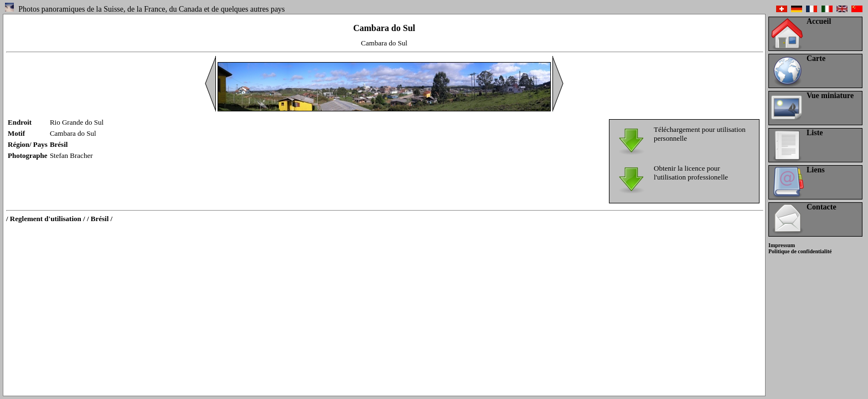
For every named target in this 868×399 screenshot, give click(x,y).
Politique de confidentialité (800, 251)
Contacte (821, 207)
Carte (816, 58)
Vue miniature (830, 96)
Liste (815, 133)
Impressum (782, 245)
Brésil (59, 144)
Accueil (819, 21)
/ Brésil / (100, 219)
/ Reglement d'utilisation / (46, 219)
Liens (816, 170)
